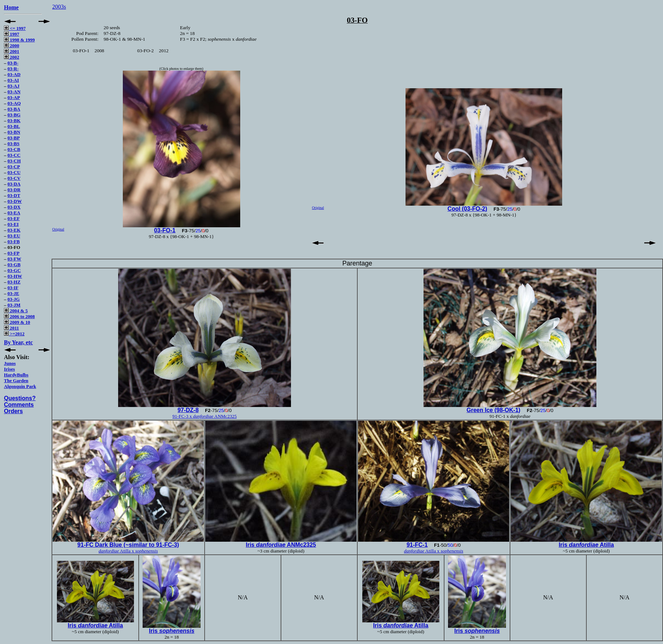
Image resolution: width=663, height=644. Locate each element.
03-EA (14, 213)
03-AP (14, 97)
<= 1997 (15, 28)
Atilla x (128, 551)
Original (58, 229)
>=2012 (14, 334)
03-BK (14, 120)
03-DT (14, 195)
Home (11, 7)
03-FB (14, 241)
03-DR (14, 190)
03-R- (13, 69)
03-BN (14, 132)
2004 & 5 (16, 311)
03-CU (14, 172)
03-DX (14, 207)
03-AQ (14, 103)
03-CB (14, 149)
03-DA (14, 184)
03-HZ (14, 282)
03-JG (14, 299)
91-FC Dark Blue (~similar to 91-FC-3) (128, 545)
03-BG (14, 115)
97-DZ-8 (188, 410)
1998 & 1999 (19, 40)
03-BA (14, 109)
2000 (12, 46)
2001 (12, 51)
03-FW (14, 259)
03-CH (14, 161)
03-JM (14, 305)
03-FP (14, 253)
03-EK (14, 230)
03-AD (14, 74)
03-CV (14, 178)
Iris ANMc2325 (281, 545)
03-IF (13, 288)
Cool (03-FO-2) (467, 209)
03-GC (14, 270)
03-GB (14, 265)
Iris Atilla (586, 545)
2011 (12, 328)
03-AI (13, 80)
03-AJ (14, 86)
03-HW (15, 276)
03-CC (14, 155)
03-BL (14, 126)
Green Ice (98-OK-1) (494, 410)
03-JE (14, 293)
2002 (12, 57)
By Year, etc (18, 342)
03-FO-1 (165, 230)
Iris (172, 631)
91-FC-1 (417, 545)
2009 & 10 (17, 322)
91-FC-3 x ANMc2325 (205, 416)
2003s (59, 7)
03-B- (13, 63)
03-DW (15, 201)
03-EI (13, 224)
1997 (12, 34)
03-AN (14, 92)
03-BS (14, 144)
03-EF (14, 218)
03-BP (14, 138)
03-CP (14, 167)
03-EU (14, 236)
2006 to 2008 (19, 316)
